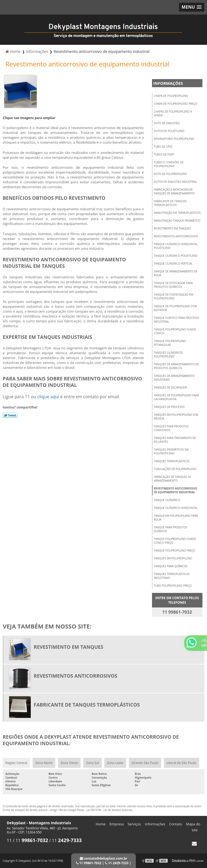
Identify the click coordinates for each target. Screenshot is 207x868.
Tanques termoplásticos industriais (172, 576)
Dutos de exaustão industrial (175, 182)
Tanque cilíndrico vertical (173, 264)
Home (101, 824)
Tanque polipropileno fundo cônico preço (175, 541)
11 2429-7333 (117, 863)
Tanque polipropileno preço (175, 550)
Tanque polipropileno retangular (170, 343)
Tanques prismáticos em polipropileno (171, 451)
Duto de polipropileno (170, 174)
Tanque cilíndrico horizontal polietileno (176, 246)
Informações (168, 83)
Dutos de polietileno (169, 131)
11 (10, 840)
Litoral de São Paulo (182, 763)
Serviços (134, 824)
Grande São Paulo (145, 763)
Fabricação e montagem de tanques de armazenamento (174, 191)
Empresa (117, 824)
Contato (175, 824)
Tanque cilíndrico (167, 500)
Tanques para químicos (171, 566)
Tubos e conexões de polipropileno (169, 164)
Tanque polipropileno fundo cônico (175, 331)
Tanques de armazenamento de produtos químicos (176, 366)
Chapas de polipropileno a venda (173, 113)
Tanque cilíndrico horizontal (176, 508)
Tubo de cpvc (163, 147)
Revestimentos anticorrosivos (176, 236)
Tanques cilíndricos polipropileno (168, 354)
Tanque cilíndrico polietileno (176, 256)
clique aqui (48, 397)
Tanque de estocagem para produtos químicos (173, 285)
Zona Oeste (69, 763)
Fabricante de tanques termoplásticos (170, 203)
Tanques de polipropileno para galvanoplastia (177, 397)
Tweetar (10, 415)
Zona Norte (44, 763)
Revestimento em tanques (172, 228)
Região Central (16, 763)
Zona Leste (115, 763)
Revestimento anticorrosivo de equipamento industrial (176, 490)
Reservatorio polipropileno (174, 139)
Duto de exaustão (167, 123)
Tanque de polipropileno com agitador (175, 308)
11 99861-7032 (89, 863)
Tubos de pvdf (164, 154)
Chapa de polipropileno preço (176, 104)
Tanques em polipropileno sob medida (176, 417)
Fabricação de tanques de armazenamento (173, 479)
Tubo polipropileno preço (173, 586)
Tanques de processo (169, 407)
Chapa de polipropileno (171, 96)
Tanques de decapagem (170, 387)
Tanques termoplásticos (172, 461)
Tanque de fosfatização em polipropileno (174, 296)
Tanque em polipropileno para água (176, 518)
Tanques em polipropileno (173, 558)
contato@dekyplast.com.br (103, 858)
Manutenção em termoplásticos (177, 213)
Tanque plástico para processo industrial (177, 320)
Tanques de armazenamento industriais (174, 378)
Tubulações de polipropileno (175, 469)
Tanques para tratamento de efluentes (175, 440)
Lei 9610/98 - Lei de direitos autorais (110, 810)
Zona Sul (92, 763)
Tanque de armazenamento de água (176, 273)
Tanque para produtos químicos (170, 529)
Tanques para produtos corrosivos (171, 428)
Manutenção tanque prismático (177, 221)
